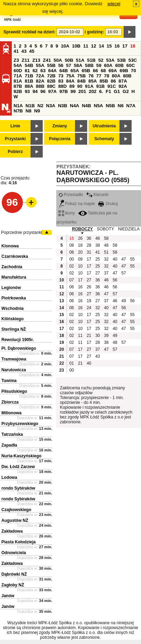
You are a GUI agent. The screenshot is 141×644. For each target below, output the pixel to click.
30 (97, 336)
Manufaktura (14, 277)
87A (123, 81)
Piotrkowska (14, 298)
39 (106, 336)
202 (93, 91)
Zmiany (60, 126)
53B (122, 60)
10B (76, 46)
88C (51, 86)
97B (64, 91)
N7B (18, 111)
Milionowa (11, 413)
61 (27, 71)
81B (29, 81)
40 (115, 259)
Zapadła (9, 445)
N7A (131, 106)
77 (99, 76)
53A (110, 60)
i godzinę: (94, 32)
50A (58, 60)
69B (124, 71)
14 (102, 46)
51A (80, 60)
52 (101, 60)
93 (27, 91)
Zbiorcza (10, 402)
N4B (87, 106)
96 (43, 91)
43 (24, 51)
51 (106, 252)
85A (92, 81)
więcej (114, 4)
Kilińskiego (13, 319)
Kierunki (97, 195)
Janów (8, 596)
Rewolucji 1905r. (18, 340)
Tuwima (9, 381)
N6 (121, 106)
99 (73, 91)
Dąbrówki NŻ (14, 574)
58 (106, 238)
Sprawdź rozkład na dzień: (30, 32)
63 (43, 71)
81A (18, 81)
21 (89, 336)
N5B (110, 106)
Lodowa (9, 477)
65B (86, 71)
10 (80, 266)
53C (133, 60)
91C (111, 86)
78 (107, 76)
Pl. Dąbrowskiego (19, 348)
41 (16, 51)
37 (106, 273)
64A (52, 71)
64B (64, 71)
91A (89, 86)
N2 (40, 106)
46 (97, 238)
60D (18, 71)
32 (106, 259)
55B (51, 65)
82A (40, 81)
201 (82, 91)
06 (71, 287)
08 (71, 245)
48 (106, 245)
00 (71, 259)
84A (70, 81)
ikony (67, 213)
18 (133, 46)
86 (113, 81)
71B (29, 76)
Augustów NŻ (15, 520)
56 (61, 65)
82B (51, 81)
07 (71, 280)
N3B (63, 106)
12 (94, 46)
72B (51, 76)
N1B (30, 106)
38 (97, 245)
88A (29, 86)
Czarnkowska (15, 256)
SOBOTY (106, 229)
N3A (51, 106)
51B (91, 60)
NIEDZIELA (129, 229)
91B (100, 86)
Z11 (26, 60)
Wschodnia (13, 308)
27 (97, 273)
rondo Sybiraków (18, 488)
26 (80, 238)
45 (32, 51)
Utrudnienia (104, 126)
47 (123, 259)
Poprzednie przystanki (22, 232)
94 (35, 91)
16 (117, 46)
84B (81, 81)
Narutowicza (14, 370)
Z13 (36, 60)
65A (75, 71)
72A (40, 76)
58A (78, 65)
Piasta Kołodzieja (19, 542)
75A (70, 76)
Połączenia (60, 139)
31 (89, 252)
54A (18, 65)
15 (109, 46)
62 (35, 71)
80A (116, 76)
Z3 (16, 60)
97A (52, 91)
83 (61, 81)
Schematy (104, 139)
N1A (18, 106)
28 (89, 245)
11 (86, 46)
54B (29, 65)
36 (89, 238)
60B (119, 65)
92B (18, 91)
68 (103, 71)
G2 (126, 91)
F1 (108, 91)
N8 (28, 111)
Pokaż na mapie (77, 204)
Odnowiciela (14, 553)
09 (80, 259)
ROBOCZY (82, 229)
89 (72, 86)
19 (89, 301)
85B (104, 81)
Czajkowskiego (16, 510)
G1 (117, 91)
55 (132, 259)
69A (113, 71)
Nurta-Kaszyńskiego (21, 456)
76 (91, 76)
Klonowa (10, 246)
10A (65, 46)
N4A (74, 106)
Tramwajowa (14, 359)
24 (89, 308)
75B (81, 76)
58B (89, 65)
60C (131, 65)
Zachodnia (12, 267)
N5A (98, 106)
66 (95, 71)
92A (123, 86)
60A (108, 65)
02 (71, 266)
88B (40, 86)
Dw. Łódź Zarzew (18, 467)
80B (127, 76)
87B (18, 86)
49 (123, 301)
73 (61, 76)
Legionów (11, 288)
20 (80, 252)
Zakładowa (12, 531)
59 (99, 65)
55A (40, 65)
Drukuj (108, 204)
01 (71, 363)
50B (69, 60)
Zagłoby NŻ (13, 585)
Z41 (47, 60)
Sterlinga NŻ (14, 329)
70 (134, 71)
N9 (37, 111)
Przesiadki (70, 195)
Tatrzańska (12, 434)
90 (80, 86)
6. (101, 91)
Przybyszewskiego (20, 424)
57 (69, 65)
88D (63, 86)
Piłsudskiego (14, 391)
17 (125, 46)
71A (18, 76)
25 (97, 259)
